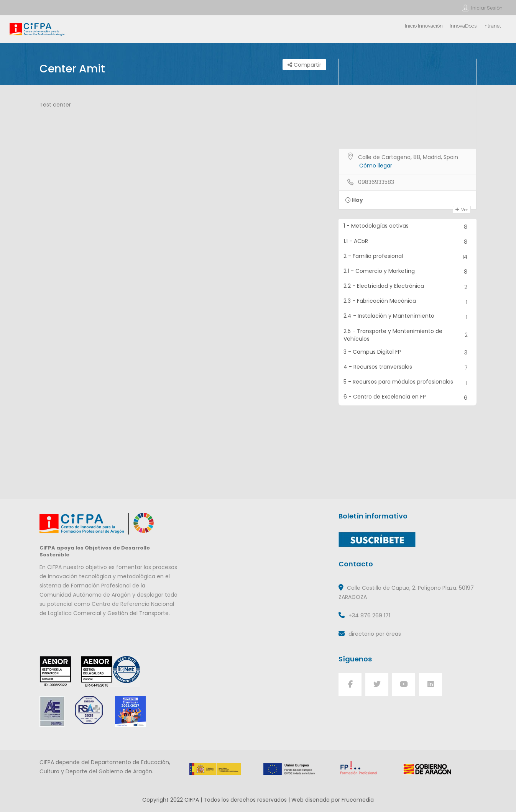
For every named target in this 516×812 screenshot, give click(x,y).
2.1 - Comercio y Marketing (408, 272)
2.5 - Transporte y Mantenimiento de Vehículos (408, 335)
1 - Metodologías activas (408, 227)
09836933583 (376, 182)
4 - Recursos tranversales (408, 368)
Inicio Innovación (424, 26)
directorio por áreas (375, 634)
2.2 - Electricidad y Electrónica (408, 287)
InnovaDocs (463, 26)
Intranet (492, 26)
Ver (462, 210)
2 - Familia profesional (408, 257)
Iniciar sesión (487, 8)
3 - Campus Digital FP (408, 353)
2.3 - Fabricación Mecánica (408, 302)
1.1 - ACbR (408, 242)
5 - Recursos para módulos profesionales (408, 383)
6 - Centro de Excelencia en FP (408, 398)
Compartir (304, 65)
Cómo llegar (376, 166)
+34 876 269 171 (369, 615)
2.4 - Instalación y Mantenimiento (408, 317)
